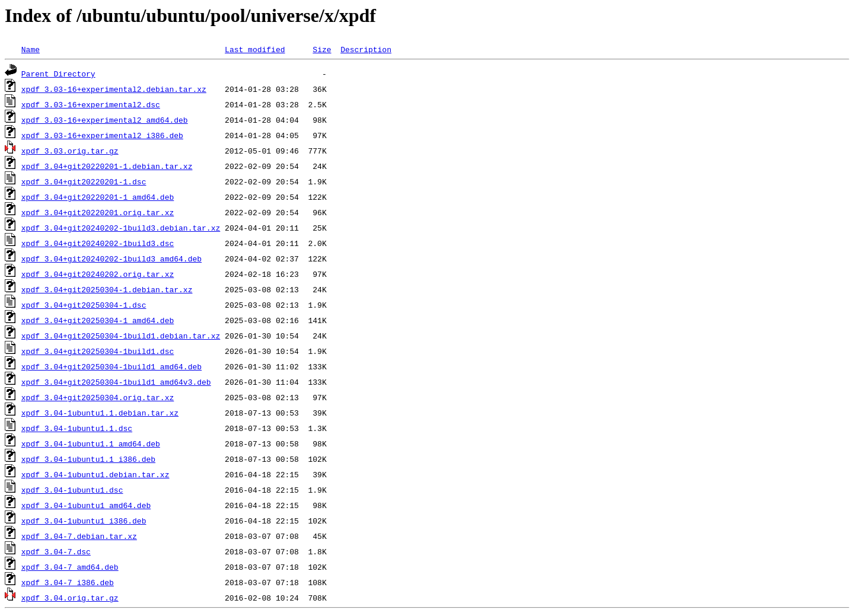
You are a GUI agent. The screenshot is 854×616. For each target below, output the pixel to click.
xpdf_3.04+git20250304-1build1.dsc (98, 351)
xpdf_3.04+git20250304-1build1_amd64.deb (111, 366)
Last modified (255, 49)
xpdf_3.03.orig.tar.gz (70, 151)
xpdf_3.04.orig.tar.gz (70, 598)
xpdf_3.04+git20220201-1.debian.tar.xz (107, 166)
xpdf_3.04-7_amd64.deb (70, 567)
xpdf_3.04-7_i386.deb (68, 582)
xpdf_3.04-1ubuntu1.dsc (72, 490)
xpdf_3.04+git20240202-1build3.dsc (98, 243)
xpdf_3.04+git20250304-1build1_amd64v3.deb (116, 382)
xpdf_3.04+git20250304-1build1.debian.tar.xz (121, 336)
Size (322, 49)
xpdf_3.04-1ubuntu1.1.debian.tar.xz (100, 413)
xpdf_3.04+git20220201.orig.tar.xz (98, 212)
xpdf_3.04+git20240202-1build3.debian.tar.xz (121, 228)
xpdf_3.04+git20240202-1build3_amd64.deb (111, 258)
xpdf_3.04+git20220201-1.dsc (84, 181)
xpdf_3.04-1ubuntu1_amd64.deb (86, 505)
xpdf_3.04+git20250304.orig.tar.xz (98, 397)
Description (366, 49)
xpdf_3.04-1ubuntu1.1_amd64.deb (91, 443)
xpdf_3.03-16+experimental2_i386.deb (102, 135)
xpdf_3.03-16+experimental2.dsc (91, 104)
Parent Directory (58, 74)
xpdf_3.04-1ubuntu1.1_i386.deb (88, 459)
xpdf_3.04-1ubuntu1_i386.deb (84, 521)
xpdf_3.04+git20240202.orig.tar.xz (98, 274)
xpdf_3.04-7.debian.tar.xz (79, 536)
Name (31, 49)
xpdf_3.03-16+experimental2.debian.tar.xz (114, 89)
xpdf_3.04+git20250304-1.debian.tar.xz (107, 289)
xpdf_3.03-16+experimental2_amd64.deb (105, 120)
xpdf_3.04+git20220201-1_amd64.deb (98, 197)
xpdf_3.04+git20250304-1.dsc (84, 305)
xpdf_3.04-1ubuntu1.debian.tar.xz (95, 474)
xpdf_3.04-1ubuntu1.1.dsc (77, 428)
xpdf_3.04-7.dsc (56, 551)
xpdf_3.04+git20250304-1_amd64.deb (98, 320)
